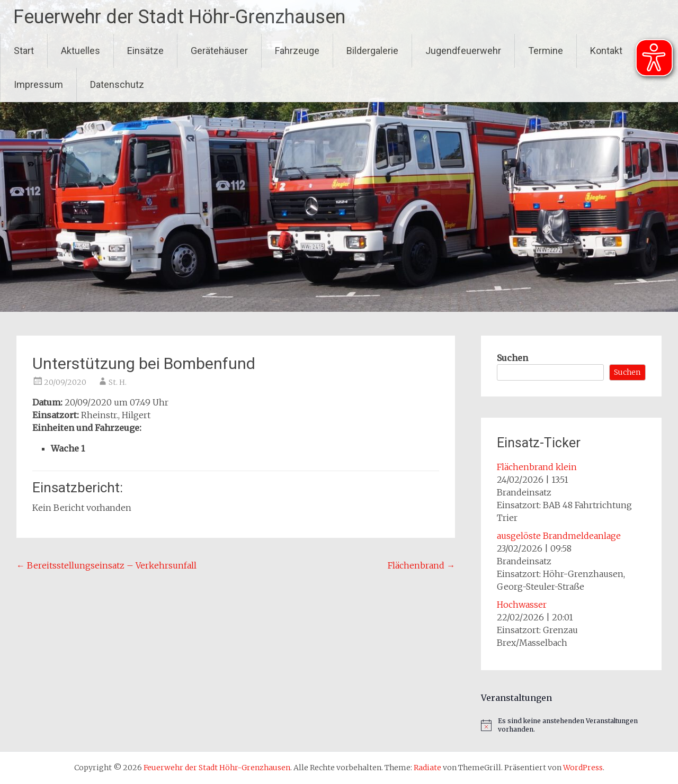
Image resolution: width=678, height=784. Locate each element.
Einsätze (145, 51)
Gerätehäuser (219, 51)
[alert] (571, 726)
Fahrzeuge (297, 51)
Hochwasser (522, 605)
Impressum (38, 84)
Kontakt (606, 51)
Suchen (512, 358)
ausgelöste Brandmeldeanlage (559, 536)
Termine (546, 51)
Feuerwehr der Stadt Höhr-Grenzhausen (179, 17)
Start (24, 51)
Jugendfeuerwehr (463, 51)
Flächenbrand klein (537, 467)
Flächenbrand (421, 565)
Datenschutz (117, 84)
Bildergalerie (372, 51)
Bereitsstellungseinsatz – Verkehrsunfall (106, 565)
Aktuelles (81, 51)
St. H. (118, 382)
